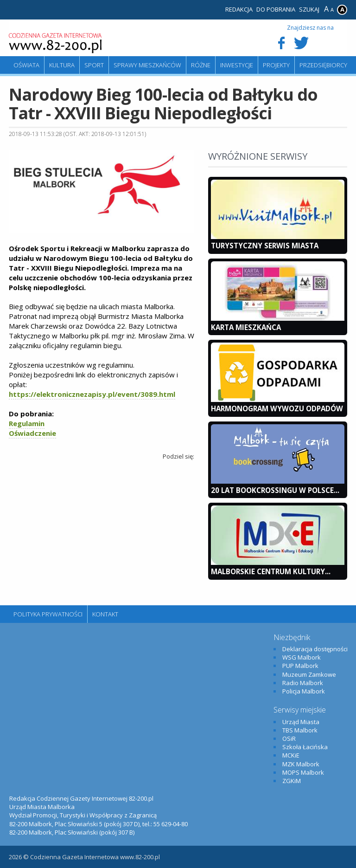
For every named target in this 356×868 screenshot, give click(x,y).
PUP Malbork (300, 666)
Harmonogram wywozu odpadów (277, 408)
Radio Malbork (303, 683)
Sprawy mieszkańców (147, 65)
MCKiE (291, 755)
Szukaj (309, 9)
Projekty (276, 65)
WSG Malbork (302, 657)
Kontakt (105, 614)
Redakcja (239, 9)
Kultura (62, 65)
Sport (94, 65)
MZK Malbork (301, 764)
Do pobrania (276, 9)
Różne (201, 65)
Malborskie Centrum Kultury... (271, 571)
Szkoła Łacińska (305, 747)
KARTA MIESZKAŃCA (246, 327)
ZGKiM (292, 781)
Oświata (26, 65)
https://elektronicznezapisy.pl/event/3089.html (92, 394)
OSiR (289, 738)
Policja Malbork (304, 691)
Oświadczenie (32, 433)
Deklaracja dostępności (315, 649)
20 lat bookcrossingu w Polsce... (275, 490)
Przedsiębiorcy (323, 65)
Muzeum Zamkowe (309, 674)
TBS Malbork (300, 730)
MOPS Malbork (303, 772)
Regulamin (27, 423)
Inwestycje (237, 65)
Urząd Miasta (301, 722)
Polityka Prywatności (48, 614)
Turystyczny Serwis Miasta (265, 246)
